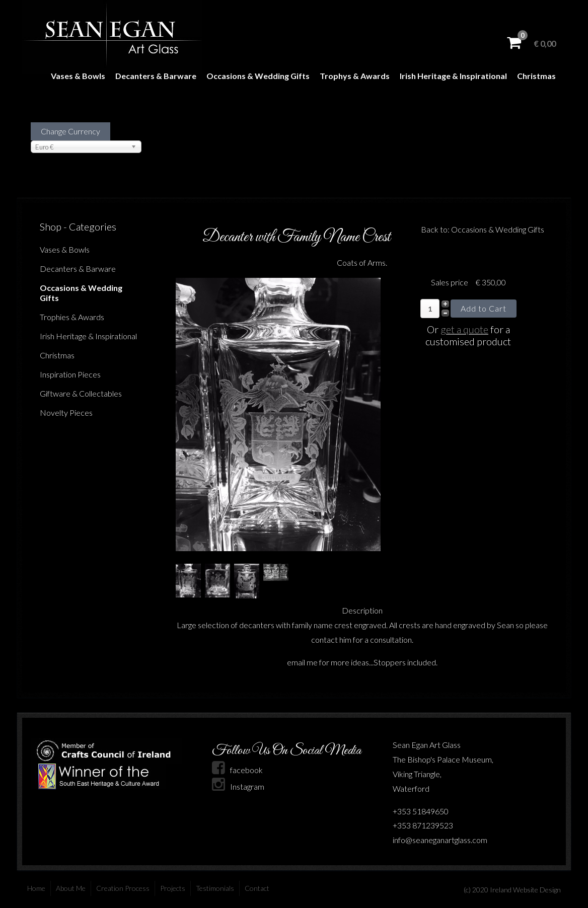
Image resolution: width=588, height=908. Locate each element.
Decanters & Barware (156, 76)
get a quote (464, 329)
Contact (257, 888)
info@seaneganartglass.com (440, 840)
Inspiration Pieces (70, 374)
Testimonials (215, 888)
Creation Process (123, 888)
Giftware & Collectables (81, 393)
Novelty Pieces (66, 412)
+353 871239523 (423, 825)
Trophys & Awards (355, 76)
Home (36, 888)
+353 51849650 (421, 811)
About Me (71, 888)
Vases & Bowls (78, 76)
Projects (173, 888)
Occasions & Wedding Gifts (258, 76)
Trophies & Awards (72, 317)
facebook (237, 770)
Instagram (238, 786)
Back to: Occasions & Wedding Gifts (483, 229)
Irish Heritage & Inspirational (453, 76)
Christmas (536, 76)
